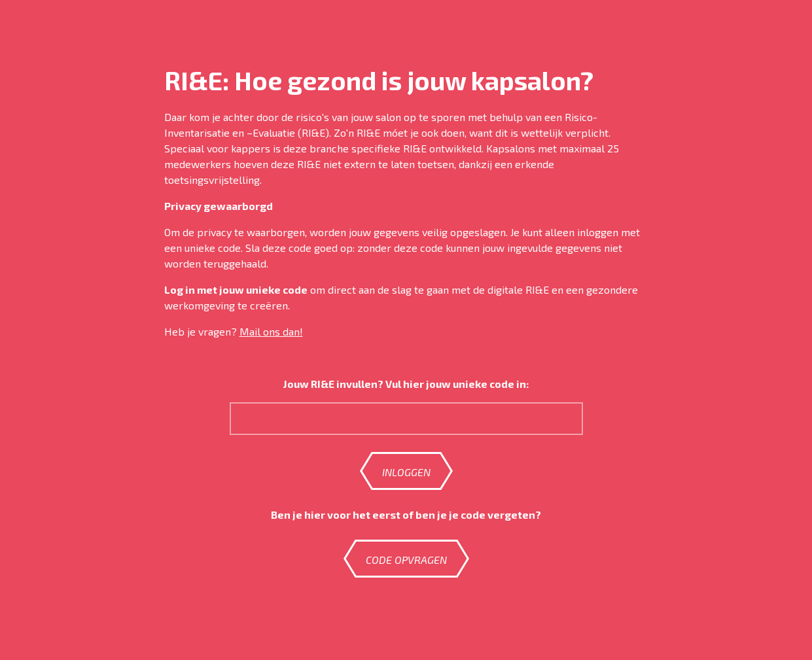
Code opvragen (406, 560)
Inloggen (406, 472)
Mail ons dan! (271, 331)
